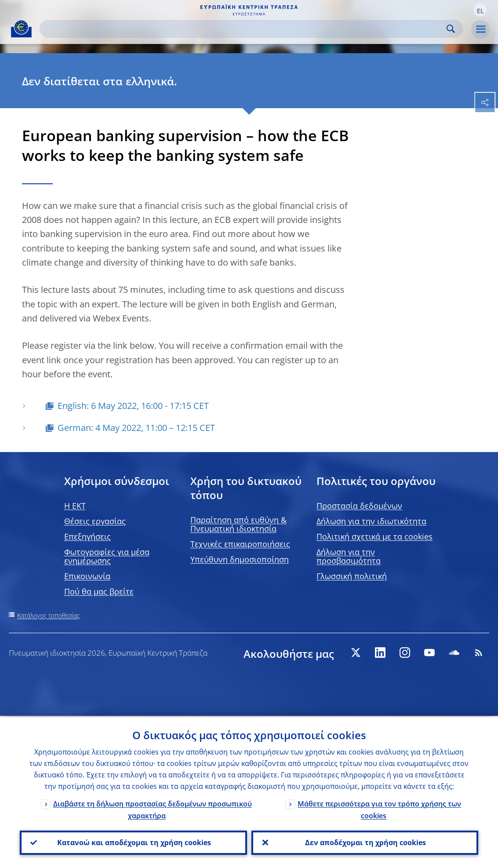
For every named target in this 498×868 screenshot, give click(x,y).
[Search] (244, 29)
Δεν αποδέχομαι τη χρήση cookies (365, 842)
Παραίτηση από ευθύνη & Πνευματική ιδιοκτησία (238, 524)
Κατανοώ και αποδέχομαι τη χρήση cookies (133, 842)
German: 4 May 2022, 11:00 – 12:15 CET (136, 428)
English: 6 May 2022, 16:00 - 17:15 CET (133, 406)
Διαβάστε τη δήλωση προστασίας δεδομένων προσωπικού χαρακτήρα (153, 808)
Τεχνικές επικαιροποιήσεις (240, 544)
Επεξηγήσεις (87, 536)
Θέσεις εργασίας (95, 521)
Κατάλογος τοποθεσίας (49, 615)
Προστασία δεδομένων (359, 506)
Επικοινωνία (87, 576)
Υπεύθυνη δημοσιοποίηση (240, 559)
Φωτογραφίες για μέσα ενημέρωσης (107, 556)
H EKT (75, 506)
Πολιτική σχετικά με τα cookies (374, 536)
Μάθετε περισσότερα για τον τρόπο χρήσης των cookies (379, 808)
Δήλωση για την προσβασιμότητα (349, 556)
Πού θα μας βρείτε (99, 591)
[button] (480, 10)
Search (451, 29)
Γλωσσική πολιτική (352, 576)
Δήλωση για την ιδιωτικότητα (371, 521)
